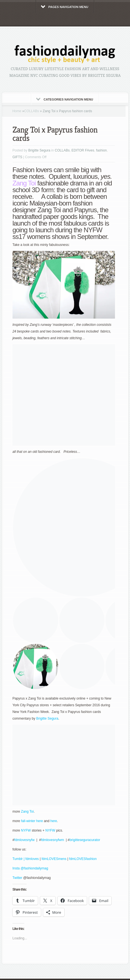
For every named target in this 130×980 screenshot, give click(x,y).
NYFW (26, 830)
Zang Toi (24, 183)
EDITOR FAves (83, 150)
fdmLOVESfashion (83, 859)
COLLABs (32, 111)
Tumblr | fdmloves (26, 859)
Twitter (18, 878)
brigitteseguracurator (85, 840)
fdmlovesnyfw (25, 840)
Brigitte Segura (39, 150)
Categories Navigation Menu (65, 99)
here (53, 821)
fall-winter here (32, 821)
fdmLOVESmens (54, 859)
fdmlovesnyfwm (53, 840)
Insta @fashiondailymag (30, 868)
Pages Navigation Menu (65, 7)
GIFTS (17, 157)
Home (17, 111)
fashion (101, 150)
